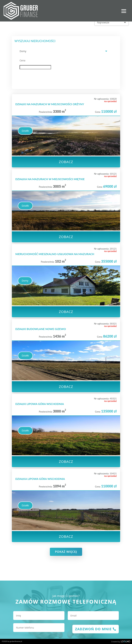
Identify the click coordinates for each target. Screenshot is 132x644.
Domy (25, 281)
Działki (25, 131)
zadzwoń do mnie (93, 629)
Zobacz (66, 162)
